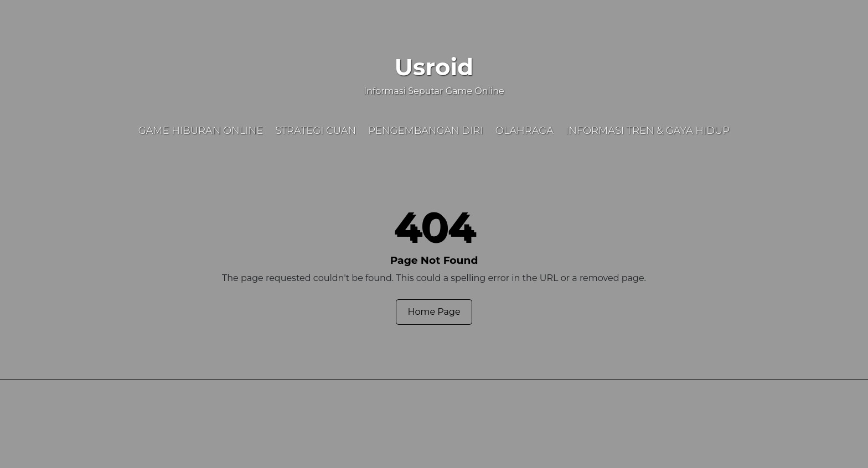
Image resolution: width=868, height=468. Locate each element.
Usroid (434, 67)
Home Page (434, 312)
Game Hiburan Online (201, 131)
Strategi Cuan (316, 131)
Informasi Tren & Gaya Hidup (648, 131)
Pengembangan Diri (426, 131)
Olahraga (525, 131)
